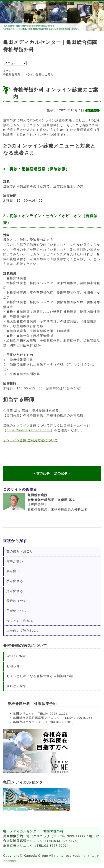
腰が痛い (13, 571)
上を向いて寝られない (23, 630)
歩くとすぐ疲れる (20, 621)
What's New (16, 656)
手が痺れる (15, 581)
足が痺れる (15, 591)
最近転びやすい (18, 601)
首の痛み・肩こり (20, 551)
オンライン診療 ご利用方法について (30, 440)
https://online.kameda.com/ (28, 430)
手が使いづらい (18, 611)
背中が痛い (15, 561)
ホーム (7, 71)
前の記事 (43, 473)
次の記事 (61, 473)
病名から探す (16, 686)
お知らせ (92, 110)
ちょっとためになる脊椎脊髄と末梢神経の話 (40, 676)
